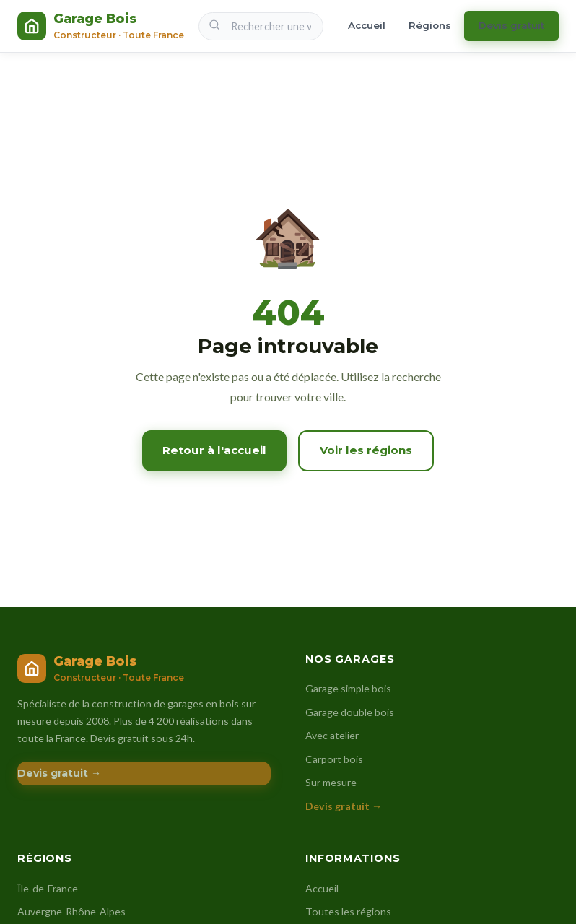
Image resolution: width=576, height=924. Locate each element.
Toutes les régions (348, 911)
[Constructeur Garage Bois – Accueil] (101, 26)
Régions (430, 25)
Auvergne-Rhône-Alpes (71, 911)
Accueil (367, 25)
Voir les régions (366, 450)
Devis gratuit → (59, 773)
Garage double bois (350, 712)
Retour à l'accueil (214, 450)
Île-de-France (48, 888)
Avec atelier (332, 735)
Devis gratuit (511, 25)
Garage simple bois (348, 688)
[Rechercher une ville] (261, 26)
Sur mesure (331, 782)
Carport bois (334, 759)
